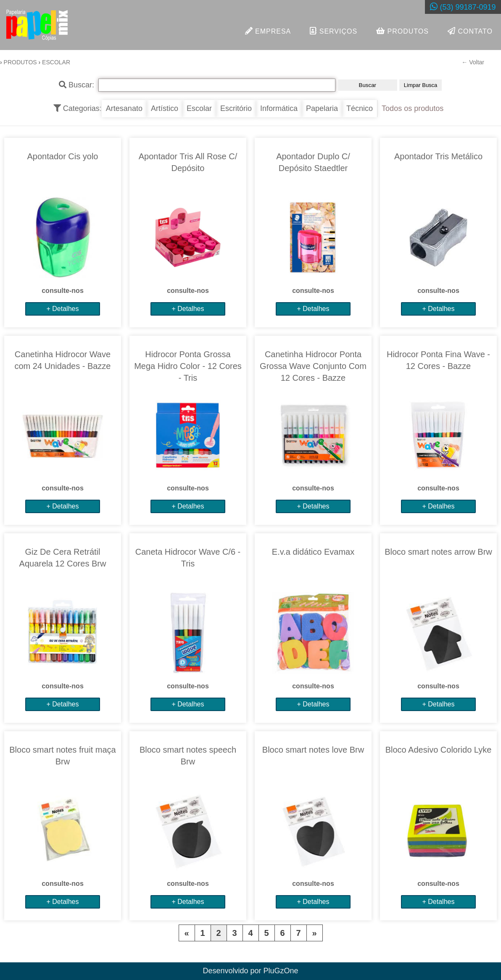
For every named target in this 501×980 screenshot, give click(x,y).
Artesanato (124, 109)
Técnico (360, 109)
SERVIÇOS (334, 31)
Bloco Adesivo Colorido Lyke (439, 750)
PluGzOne (281, 971)
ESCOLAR (56, 63)
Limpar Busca (421, 86)
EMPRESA (268, 31)
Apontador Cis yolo (63, 157)
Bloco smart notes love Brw (313, 750)
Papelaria (322, 109)
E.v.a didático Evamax (313, 552)
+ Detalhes (63, 309)
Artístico (165, 109)
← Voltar (473, 63)
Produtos (20, 63)
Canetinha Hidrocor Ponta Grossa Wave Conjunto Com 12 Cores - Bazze (313, 366)
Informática (279, 109)
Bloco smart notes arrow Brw (438, 552)
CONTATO (470, 31)
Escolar (199, 109)
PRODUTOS (402, 31)
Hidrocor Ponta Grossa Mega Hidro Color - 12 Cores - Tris (188, 366)
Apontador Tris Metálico (438, 157)
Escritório (236, 109)
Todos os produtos (413, 109)
